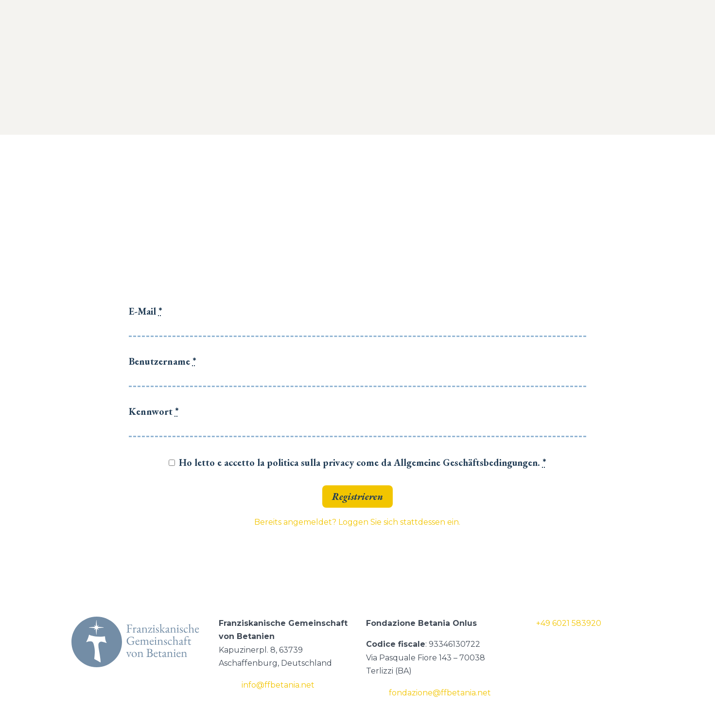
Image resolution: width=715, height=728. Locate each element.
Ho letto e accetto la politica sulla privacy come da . (363, 462)
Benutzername (163, 361)
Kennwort (154, 411)
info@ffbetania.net (278, 685)
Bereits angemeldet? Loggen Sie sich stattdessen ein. (357, 522)
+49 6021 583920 (569, 623)
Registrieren (357, 497)
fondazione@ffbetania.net (440, 693)
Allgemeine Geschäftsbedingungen (466, 462)
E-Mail (146, 311)
